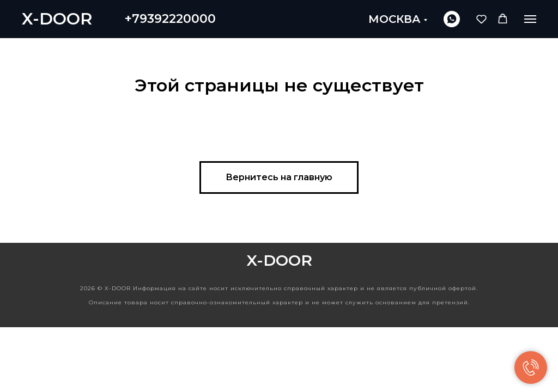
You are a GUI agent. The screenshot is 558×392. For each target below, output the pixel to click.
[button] (481, 19)
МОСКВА (395, 19)
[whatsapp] (452, 19)
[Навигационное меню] (530, 19)
